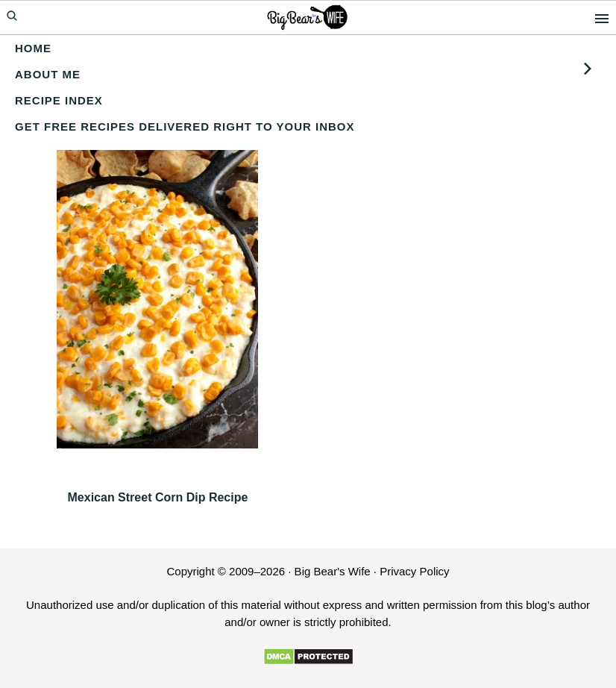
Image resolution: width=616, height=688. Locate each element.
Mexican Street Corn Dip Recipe (158, 497)
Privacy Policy (414, 571)
